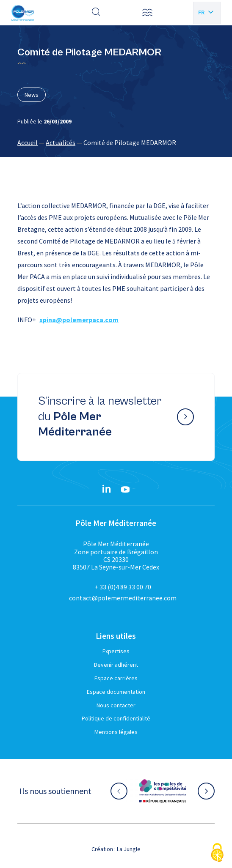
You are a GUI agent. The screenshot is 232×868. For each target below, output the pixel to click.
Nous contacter (116, 705)
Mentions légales (116, 732)
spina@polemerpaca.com (79, 320)
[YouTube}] (125, 490)
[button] (147, 13)
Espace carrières (116, 678)
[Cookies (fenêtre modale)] (217, 853)
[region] (116, 142)
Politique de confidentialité (116, 718)
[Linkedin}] (107, 490)
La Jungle (129, 849)
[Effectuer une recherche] (96, 13)
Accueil (28, 142)
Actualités (61, 142)
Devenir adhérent (116, 665)
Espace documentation (116, 692)
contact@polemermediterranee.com (123, 598)
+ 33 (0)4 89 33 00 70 (123, 587)
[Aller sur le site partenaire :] (163, 791)
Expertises (116, 651)
